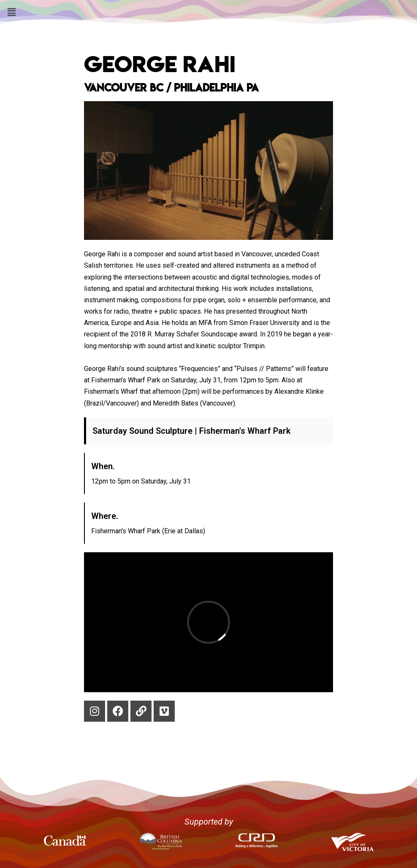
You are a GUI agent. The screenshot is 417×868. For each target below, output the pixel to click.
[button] (11, 12)
